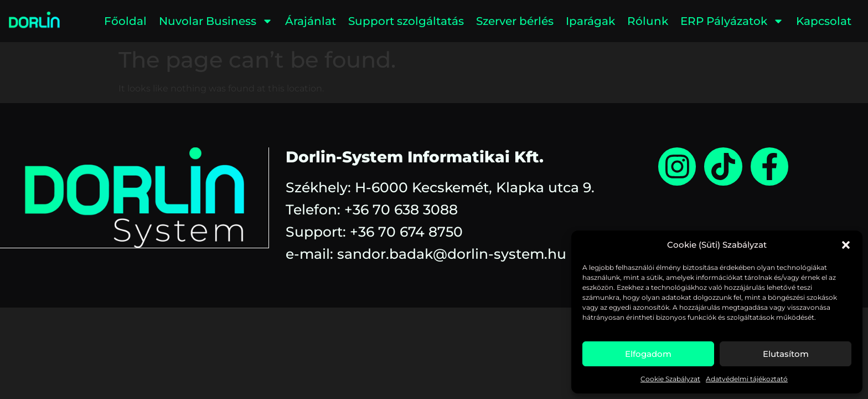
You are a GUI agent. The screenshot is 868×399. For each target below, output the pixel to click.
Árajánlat (311, 21)
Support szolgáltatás (406, 21)
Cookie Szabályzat (670, 379)
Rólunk (648, 21)
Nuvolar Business (216, 21)
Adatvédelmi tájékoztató (747, 379)
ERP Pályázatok (732, 21)
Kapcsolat (824, 21)
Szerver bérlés (515, 21)
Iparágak (590, 21)
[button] (846, 245)
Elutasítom (786, 354)
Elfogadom (648, 354)
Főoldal (125, 21)
